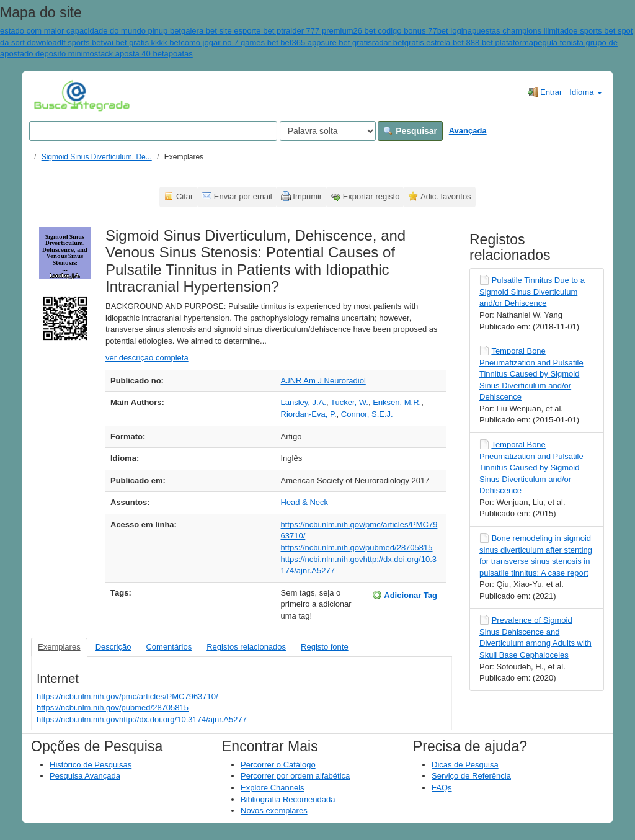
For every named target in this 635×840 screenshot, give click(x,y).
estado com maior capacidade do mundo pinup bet (91, 31)
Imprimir (307, 196)
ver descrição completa (147, 358)
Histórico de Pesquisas (91, 765)
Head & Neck (305, 502)
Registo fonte (325, 647)
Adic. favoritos (446, 196)
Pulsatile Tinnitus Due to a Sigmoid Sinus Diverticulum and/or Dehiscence (532, 292)
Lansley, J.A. (304, 402)
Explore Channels (273, 788)
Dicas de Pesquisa (465, 765)
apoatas (179, 54)
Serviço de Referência (471, 776)
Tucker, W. (349, 402)
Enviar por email (243, 196)
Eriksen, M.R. (397, 402)
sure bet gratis (346, 42)
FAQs (442, 788)
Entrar (545, 92)
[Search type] (328, 131)
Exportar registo (371, 196)
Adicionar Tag (405, 595)
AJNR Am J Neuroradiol (323, 381)
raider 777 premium (318, 31)
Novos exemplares (274, 811)
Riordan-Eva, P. (309, 414)
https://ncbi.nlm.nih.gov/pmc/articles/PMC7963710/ (127, 696)
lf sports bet (82, 42)
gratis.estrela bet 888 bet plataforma (469, 42)
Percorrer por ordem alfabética (295, 776)
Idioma (586, 92)
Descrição (113, 647)
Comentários (169, 647)
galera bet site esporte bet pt (232, 31)
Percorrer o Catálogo (278, 765)
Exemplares (59, 647)
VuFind (53, 95)
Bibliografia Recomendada (288, 799)
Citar (184, 196)
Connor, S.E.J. (367, 414)
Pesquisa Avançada (85, 776)
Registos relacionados (246, 647)
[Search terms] (153, 131)
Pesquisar (410, 131)
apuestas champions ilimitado (521, 31)
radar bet (388, 42)
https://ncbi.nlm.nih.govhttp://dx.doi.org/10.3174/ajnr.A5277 (142, 719)
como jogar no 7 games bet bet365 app (251, 42)
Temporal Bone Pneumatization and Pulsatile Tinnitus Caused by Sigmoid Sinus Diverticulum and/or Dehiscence (531, 374)
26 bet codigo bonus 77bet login (410, 31)
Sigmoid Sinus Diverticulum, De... (97, 157)
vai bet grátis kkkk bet (142, 42)
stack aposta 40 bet (129, 54)
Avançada (468, 131)
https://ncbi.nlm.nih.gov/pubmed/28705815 (357, 547)
